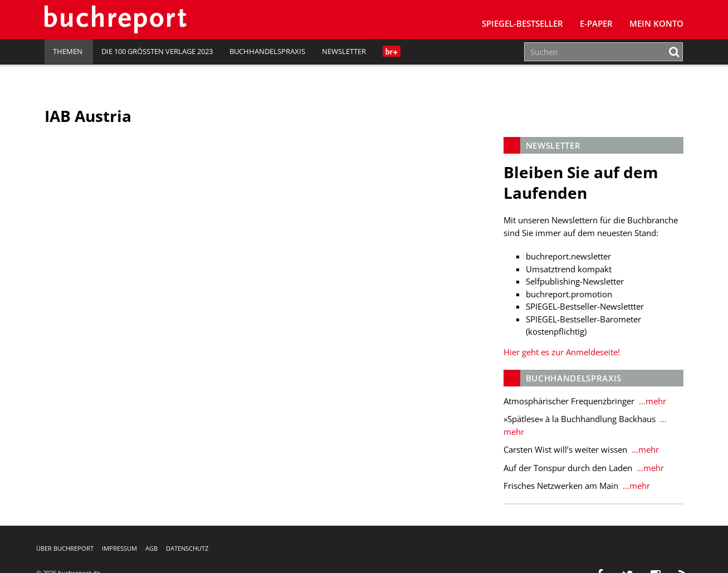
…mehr (651, 401)
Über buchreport (65, 548)
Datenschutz (187, 548)
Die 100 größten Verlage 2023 (157, 51)
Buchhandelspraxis (267, 51)
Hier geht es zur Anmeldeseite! (562, 352)
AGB (152, 548)
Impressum (119, 548)
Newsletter (344, 51)
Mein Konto (656, 23)
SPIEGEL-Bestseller (522, 23)
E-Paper (596, 23)
